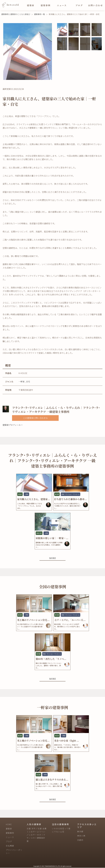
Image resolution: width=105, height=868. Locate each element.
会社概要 (10, 846)
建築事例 (46, 5)
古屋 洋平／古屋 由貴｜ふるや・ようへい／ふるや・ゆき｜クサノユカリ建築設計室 (37, 835)
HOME (9, 825)
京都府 (80, 840)
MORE (53, 558)
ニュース (62, 5)
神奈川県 (81, 836)
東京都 (80, 832)
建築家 (31, 5)
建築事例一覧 (39, 14)
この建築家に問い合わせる (35, 418)
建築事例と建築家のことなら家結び (16, 14)
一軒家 (22, 382)
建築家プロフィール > (13, 425)
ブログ (79, 5)
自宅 (28, 382)
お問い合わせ (96, 5)
